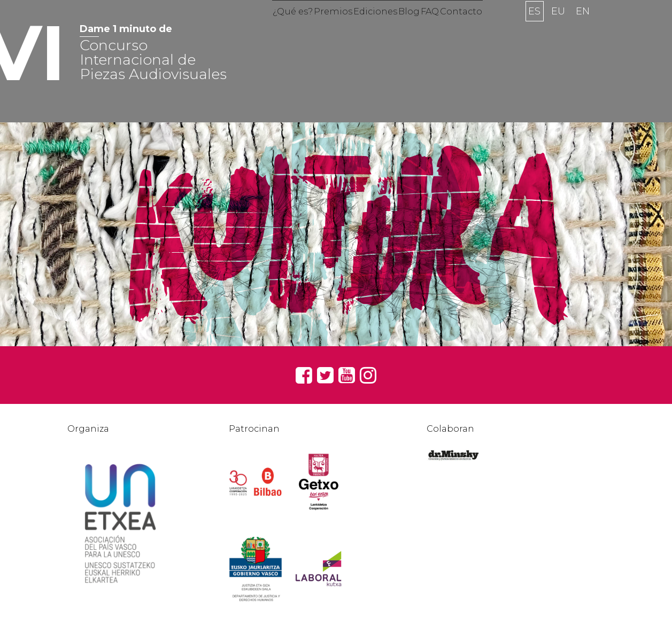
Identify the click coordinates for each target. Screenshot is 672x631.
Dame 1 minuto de (126, 29)
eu (558, 29)
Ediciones (370, 29)
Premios (317, 29)
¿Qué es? (266, 29)
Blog (415, 29)
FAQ (446, 29)
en (583, 29)
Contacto (488, 29)
